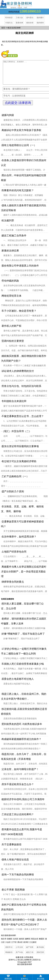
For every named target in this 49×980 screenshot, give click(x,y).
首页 (3, 28)
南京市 (4, 943)
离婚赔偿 (9, 957)
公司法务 (19, 952)
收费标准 (28, 964)
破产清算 (30, 952)
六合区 (8, 947)
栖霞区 (42, 943)
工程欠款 (19, 18)
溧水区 (20, 947)
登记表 (20, 964)
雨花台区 (35, 943)
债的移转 (40, 23)
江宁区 (14, 947)
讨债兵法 (9, 23)
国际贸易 (40, 957)
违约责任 (30, 18)
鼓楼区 (10, 943)
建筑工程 (30, 957)
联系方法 (37, 964)
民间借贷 (9, 18)
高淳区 (26, 947)
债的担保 (30, 23)
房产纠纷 (19, 957)
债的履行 (40, 18)
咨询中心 (12, 964)
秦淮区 (22, 943)
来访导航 (41, 977)
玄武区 (16, 943)
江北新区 (33, 947)
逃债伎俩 (19, 23)
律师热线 (8, 977)
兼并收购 (40, 952)
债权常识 (9, 952)
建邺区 (28, 943)
